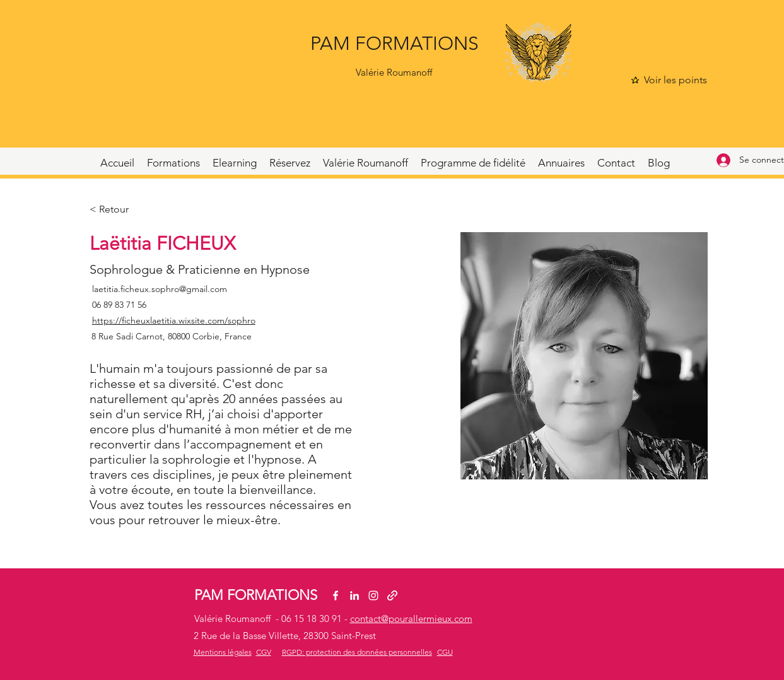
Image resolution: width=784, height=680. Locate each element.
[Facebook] (336, 595)
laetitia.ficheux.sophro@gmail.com (160, 289)
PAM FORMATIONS (395, 44)
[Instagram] (373, 595)
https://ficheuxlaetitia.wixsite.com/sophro (174, 320)
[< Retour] (114, 210)
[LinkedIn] (354, 595)
